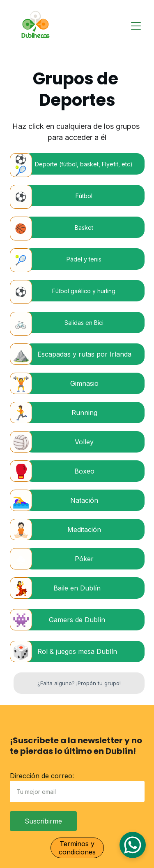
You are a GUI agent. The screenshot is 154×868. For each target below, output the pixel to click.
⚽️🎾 (21, 165)
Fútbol (84, 196)
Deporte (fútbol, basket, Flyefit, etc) (84, 164)
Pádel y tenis (84, 259)
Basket (84, 227)
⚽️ (21, 197)
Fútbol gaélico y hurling (84, 291)
